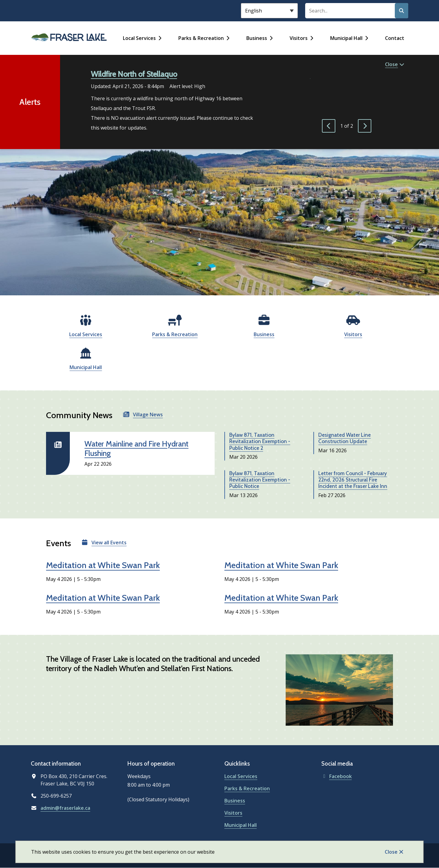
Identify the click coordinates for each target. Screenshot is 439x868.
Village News (148, 414)
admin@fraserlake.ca (65, 808)
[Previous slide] (329, 126)
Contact (395, 38)
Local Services (139, 38)
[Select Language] (269, 11)
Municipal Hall (346, 38)
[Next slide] (365, 126)
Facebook (337, 776)
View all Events (109, 542)
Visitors (299, 38)
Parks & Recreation (201, 38)
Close (391, 852)
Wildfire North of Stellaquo (134, 74)
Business (257, 38)
